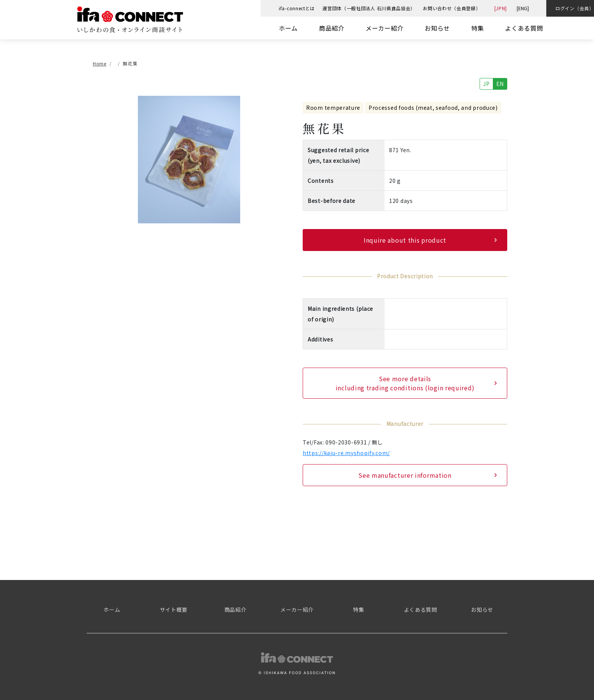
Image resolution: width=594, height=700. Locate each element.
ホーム (288, 28)
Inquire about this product (405, 240)
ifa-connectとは (297, 8)
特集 (478, 28)
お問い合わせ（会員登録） (452, 8)
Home (100, 64)
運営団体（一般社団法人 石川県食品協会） (369, 8)
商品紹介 (332, 28)
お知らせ (437, 28)
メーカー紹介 (385, 28)
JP (486, 84)
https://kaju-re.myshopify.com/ (346, 453)
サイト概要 (174, 610)
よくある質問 (524, 28)
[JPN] (501, 8)
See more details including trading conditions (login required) (405, 383)
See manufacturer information (405, 475)
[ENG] (523, 8)
